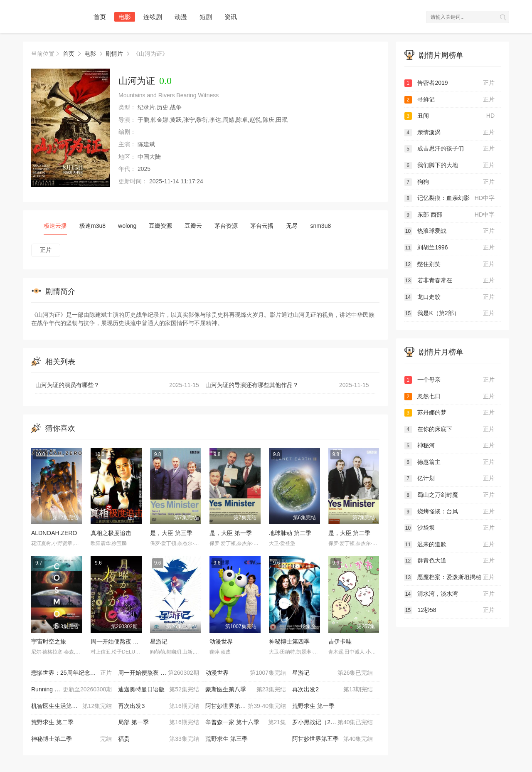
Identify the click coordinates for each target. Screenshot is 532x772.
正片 (46, 250)
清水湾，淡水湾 (450, 594)
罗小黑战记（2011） (332, 723)
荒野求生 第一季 (313, 706)
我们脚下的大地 (450, 165)
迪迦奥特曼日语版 (158, 690)
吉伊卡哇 (340, 641)
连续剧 (153, 17)
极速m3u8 (92, 226)
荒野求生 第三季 (227, 739)
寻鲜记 (450, 100)
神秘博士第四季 (289, 641)
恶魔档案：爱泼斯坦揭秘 (450, 577)
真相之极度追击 (111, 533)
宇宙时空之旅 (49, 641)
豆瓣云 (193, 226)
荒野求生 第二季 (52, 722)
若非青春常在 (450, 281)
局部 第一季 (158, 723)
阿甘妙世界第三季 (246, 706)
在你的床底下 (450, 429)
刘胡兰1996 (450, 248)
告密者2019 (450, 83)
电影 (125, 17)
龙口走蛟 (450, 297)
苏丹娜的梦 (450, 413)
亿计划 (450, 478)
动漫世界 (221, 641)
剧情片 (114, 54)
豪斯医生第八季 (246, 690)
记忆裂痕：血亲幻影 (450, 198)
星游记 (159, 641)
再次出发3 (158, 706)
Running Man (71, 690)
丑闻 (450, 116)
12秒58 (450, 610)
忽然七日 (450, 397)
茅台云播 (262, 226)
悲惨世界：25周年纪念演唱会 (71, 673)
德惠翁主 (450, 462)
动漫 (181, 17)
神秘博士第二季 (71, 739)
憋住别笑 (450, 264)
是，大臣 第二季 (350, 533)
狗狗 (450, 182)
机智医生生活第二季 (71, 706)
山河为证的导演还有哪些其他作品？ (287, 385)
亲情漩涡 (450, 133)
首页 (100, 17)
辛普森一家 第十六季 (246, 723)
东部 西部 (450, 215)
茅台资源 (226, 226)
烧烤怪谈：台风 (450, 512)
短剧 (206, 17)
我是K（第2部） (450, 313)
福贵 (158, 739)
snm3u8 (320, 226)
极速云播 (55, 226)
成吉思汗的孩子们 (450, 149)
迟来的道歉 (450, 545)
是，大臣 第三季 (171, 533)
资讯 (231, 17)
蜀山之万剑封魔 (450, 495)
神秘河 (450, 446)
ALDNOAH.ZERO (54, 533)
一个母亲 (450, 380)
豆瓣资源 (160, 226)
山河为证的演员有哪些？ (117, 385)
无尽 (292, 226)
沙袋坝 (450, 528)
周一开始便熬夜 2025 (118, 641)
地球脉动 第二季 (290, 533)
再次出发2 (332, 690)
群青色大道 (450, 561)
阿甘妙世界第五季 (332, 739)
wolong (127, 226)
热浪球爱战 (450, 231)
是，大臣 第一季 (231, 533)
